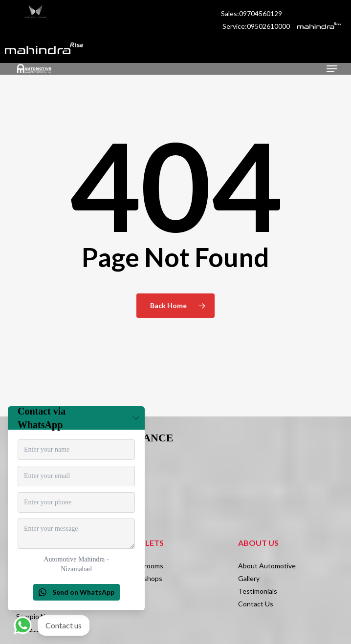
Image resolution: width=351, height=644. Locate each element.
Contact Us (256, 604)
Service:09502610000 (256, 26)
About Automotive (267, 566)
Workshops (145, 578)
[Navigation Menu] (332, 69)
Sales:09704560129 (252, 13)
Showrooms (145, 566)
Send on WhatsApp (77, 592)
